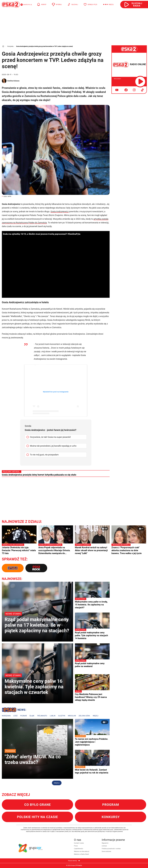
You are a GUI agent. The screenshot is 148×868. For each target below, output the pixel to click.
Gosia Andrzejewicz (60, 211)
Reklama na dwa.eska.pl (82, 851)
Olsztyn (62, 716)
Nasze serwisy (74, 861)
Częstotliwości (79, 849)
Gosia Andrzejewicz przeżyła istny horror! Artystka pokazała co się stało (39, 475)
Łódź (15, 716)
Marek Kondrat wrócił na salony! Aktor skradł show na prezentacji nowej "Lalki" (92, 549)
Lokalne (14, 710)
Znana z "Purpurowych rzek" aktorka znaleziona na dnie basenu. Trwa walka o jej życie (129, 549)
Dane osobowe (106, 851)
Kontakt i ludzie (79, 843)
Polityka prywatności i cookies (111, 849)
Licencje (104, 846)
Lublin (53, 716)
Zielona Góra (84, 716)
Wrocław (72, 716)
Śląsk (32, 716)
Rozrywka (10, 46)
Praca (76, 846)
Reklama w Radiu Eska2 (81, 854)
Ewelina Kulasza (13, 81)
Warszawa (6, 716)
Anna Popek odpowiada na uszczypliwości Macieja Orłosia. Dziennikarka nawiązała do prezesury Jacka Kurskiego (56, 549)
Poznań (23, 716)
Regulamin (105, 843)
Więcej (96, 716)
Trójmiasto (42, 716)
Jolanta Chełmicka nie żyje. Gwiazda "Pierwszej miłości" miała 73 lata (19, 549)
